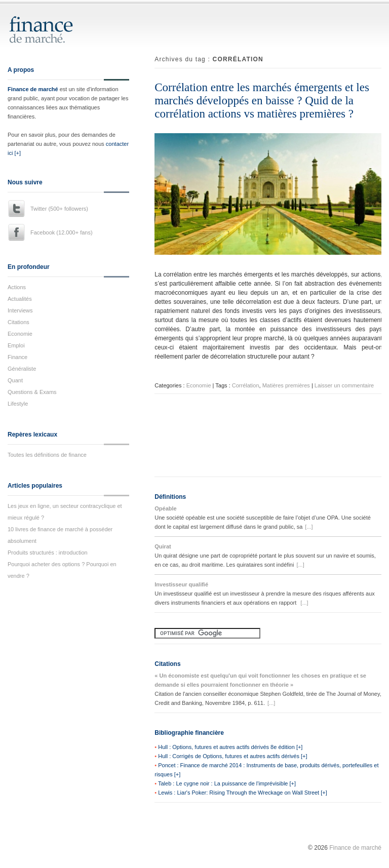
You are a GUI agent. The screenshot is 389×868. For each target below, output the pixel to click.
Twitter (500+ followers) (59, 209)
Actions (17, 287)
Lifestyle (18, 404)
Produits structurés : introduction (48, 553)
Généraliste (22, 369)
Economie (20, 334)
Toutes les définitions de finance (47, 455)
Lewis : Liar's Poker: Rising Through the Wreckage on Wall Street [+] (243, 793)
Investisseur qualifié (181, 584)
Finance (17, 357)
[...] (309, 527)
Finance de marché (33, 89)
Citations (18, 322)
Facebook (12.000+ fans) (62, 232)
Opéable (165, 508)
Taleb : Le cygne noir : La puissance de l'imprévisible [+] (227, 783)
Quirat (163, 546)
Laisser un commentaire (344, 385)
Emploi (16, 345)
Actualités (20, 299)
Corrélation (246, 385)
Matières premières (286, 385)
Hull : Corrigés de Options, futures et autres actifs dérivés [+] (232, 756)
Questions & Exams (32, 392)
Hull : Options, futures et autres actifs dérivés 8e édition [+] (230, 747)
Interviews (20, 310)
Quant (15, 380)
